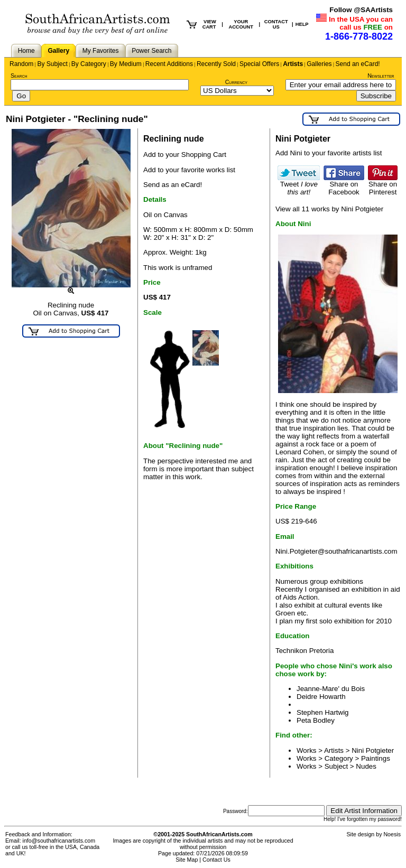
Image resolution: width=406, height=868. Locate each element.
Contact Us (216, 860)
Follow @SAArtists (361, 10)
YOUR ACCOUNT (241, 24)
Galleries (319, 64)
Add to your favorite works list (189, 170)
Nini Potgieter (373, 750)
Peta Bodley (316, 720)
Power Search (151, 51)
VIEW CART (209, 24)
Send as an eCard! (173, 185)
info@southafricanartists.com (59, 841)
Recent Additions (169, 64)
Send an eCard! (358, 64)
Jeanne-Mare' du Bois (331, 689)
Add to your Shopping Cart (185, 155)
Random (21, 64)
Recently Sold (216, 64)
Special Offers (259, 64)
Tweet (299, 185)
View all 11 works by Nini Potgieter (329, 209)
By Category (89, 64)
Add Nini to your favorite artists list (329, 153)
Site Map (187, 860)
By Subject (52, 64)
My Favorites (101, 51)
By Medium (126, 64)
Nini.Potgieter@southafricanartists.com (336, 551)
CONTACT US (276, 24)
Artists (293, 64)
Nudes (366, 766)
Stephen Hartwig (323, 712)
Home (26, 51)
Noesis (392, 834)
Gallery (58, 51)
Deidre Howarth (321, 697)
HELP (302, 24)
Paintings (376, 758)
